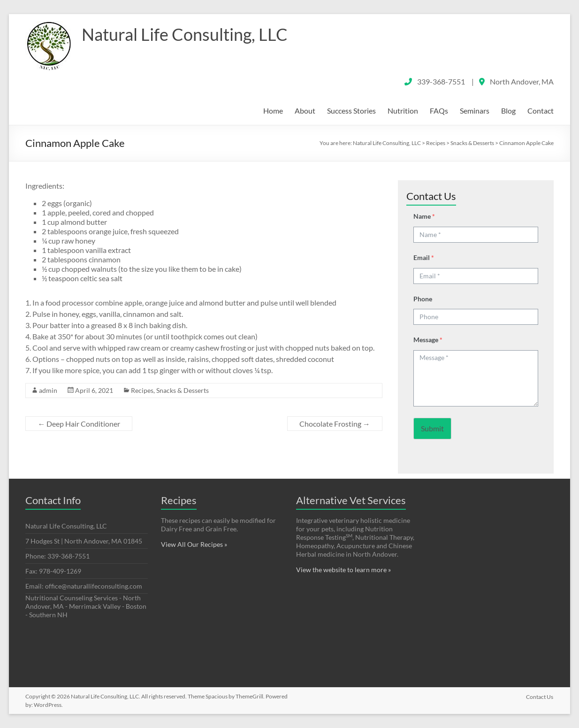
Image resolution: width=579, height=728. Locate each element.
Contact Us (540, 696)
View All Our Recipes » (194, 544)
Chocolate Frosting (335, 424)
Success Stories (351, 111)
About (305, 111)
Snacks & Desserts (183, 390)
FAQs (439, 111)
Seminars (475, 111)
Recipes (142, 390)
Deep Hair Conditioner (79, 424)
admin (48, 390)
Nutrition (403, 111)
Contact (541, 111)
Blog (508, 111)
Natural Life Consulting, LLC (185, 34)
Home (273, 111)
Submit (432, 428)
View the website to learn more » (343, 570)
